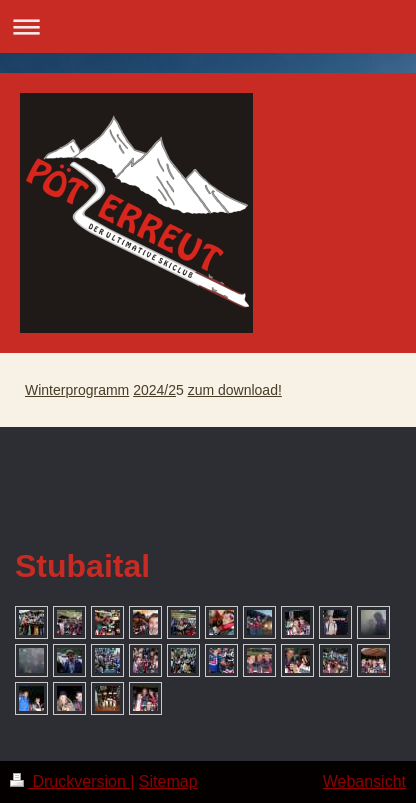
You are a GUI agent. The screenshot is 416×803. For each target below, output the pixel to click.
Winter (45, 390)
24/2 (162, 390)
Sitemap (168, 781)
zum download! (235, 390)
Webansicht (364, 781)
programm (97, 390)
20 (141, 390)
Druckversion (70, 781)
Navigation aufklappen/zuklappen (208, 26)
